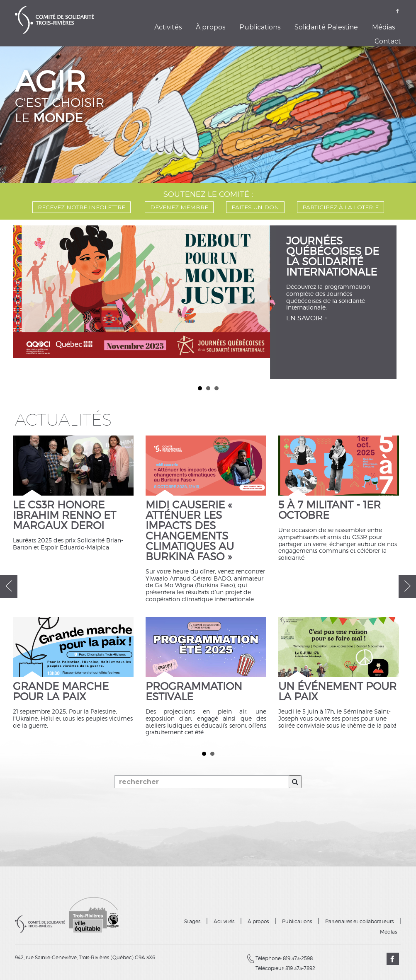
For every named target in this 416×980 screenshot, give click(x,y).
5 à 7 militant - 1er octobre (330, 511)
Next (397, 300)
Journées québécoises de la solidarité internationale (333, 257)
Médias (383, 27)
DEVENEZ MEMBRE (179, 207)
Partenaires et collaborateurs (359, 921)
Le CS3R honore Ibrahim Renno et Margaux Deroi (64, 516)
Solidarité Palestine (326, 27)
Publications (260, 27)
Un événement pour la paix (337, 692)
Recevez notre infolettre (81, 207)
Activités (168, 27)
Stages (192, 921)
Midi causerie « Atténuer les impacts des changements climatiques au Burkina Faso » (190, 531)
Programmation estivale (194, 692)
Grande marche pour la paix (61, 692)
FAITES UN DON (255, 207)
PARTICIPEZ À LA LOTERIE (341, 207)
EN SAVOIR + (307, 318)
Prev (20, 300)
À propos (210, 27)
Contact (388, 41)
